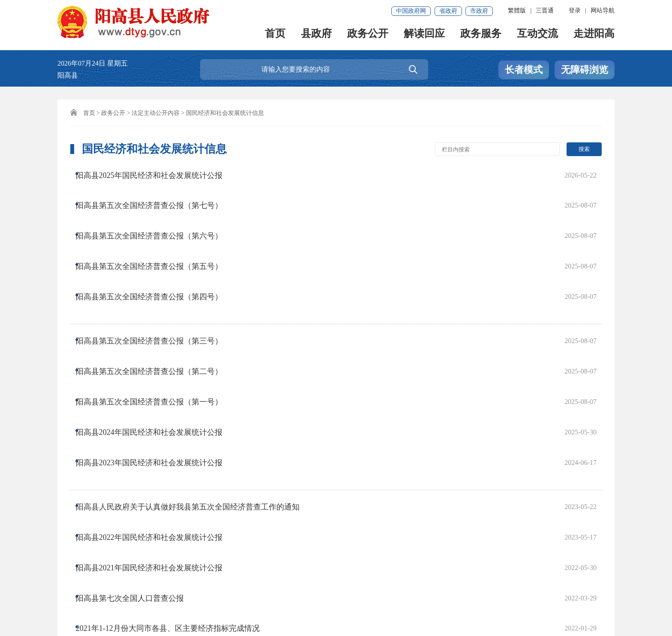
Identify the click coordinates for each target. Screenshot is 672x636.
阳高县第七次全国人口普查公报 (138, 425)
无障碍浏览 (585, 70)
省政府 (448, 11)
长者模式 (524, 70)
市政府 (479, 11)
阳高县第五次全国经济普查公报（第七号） (157, 191)
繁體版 (517, 11)
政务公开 (368, 35)
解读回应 (424, 35)
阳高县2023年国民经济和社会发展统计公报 (157, 342)
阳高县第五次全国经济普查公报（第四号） (157, 242)
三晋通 (545, 11)
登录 (575, 11)
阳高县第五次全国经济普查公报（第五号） (157, 225)
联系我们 (116, 575)
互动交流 (537, 35)
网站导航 (603, 11)
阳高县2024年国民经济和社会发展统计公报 (157, 325)
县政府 (316, 35)
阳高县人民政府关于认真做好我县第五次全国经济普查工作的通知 (195, 374)
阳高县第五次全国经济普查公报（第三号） (157, 274)
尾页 (347, 484)
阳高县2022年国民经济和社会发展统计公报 (157, 391)
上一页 (240, 484)
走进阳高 (594, 35)
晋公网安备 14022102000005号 (348, 604)
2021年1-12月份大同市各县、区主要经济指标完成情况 (175, 442)
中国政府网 (411, 11)
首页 (275, 35)
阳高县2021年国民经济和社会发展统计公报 (157, 408)
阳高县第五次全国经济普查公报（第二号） (157, 291)
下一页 (318, 484)
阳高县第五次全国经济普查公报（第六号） (157, 208)
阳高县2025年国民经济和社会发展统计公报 (157, 174)
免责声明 (75, 575)
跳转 (459, 484)
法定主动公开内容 (156, 113)
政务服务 (481, 35)
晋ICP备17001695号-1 (173, 604)
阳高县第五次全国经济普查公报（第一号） (157, 308)
